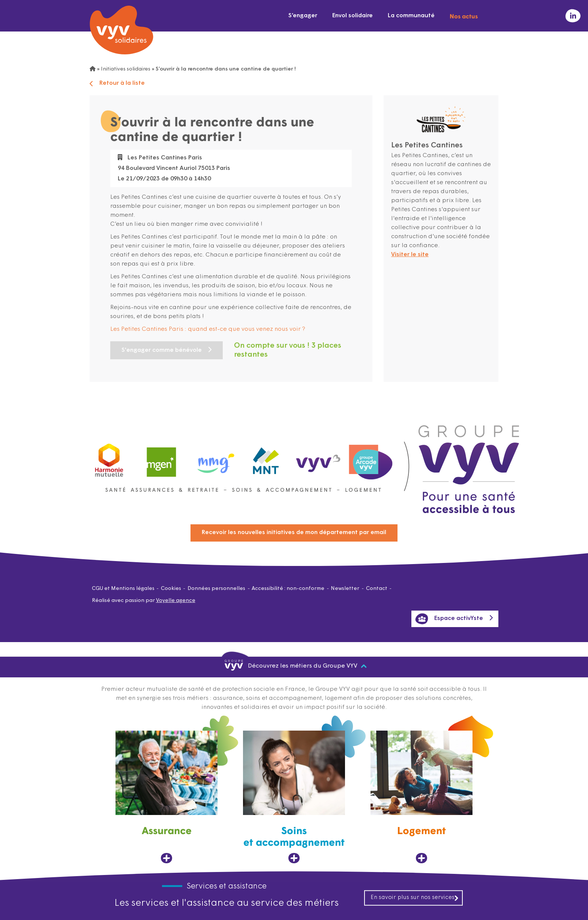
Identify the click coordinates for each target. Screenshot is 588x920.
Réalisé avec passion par (144, 601)
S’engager (303, 16)
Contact (377, 589)
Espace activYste (449, 619)
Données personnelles (216, 589)
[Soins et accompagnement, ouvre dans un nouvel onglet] (294, 797)
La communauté (411, 16)
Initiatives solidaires (126, 69)
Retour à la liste (117, 83)
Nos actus (464, 16)
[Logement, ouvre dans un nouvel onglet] (421, 797)
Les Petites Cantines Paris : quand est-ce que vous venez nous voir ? (208, 329)
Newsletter (345, 589)
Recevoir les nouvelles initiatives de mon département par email (294, 533)
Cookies (171, 589)
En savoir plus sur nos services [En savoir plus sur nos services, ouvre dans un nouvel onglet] (415, 897)
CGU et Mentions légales (123, 589)
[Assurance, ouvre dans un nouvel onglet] (166, 797)
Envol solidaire (352, 16)
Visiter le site (410, 255)
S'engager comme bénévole (162, 350)
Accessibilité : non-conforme (288, 589)
